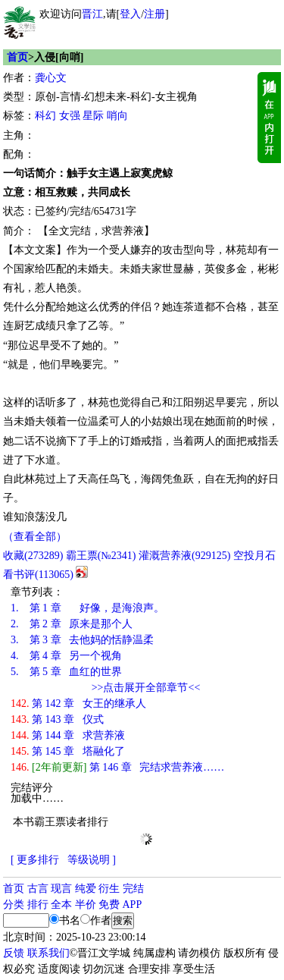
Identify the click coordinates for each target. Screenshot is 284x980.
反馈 (14, 953)
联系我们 (48, 953)
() (33, 556)
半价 (86, 905)
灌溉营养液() (184, 556)
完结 (133, 889)
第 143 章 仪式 (57, 719)
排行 (38, 905)
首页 (17, 57)
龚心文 (51, 78)
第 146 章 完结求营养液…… (117, 767)
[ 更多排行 (35, 860)
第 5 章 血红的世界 (66, 672)
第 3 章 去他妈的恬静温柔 (82, 640)
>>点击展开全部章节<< (146, 688)
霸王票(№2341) (101, 556)
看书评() (38, 575)
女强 (70, 116)
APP (133, 905)
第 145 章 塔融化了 (68, 751)
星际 (93, 116)
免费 (109, 905)
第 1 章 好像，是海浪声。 (87, 608)
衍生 (109, 889)
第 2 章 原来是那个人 (72, 624)
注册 (154, 14)
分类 (14, 905)
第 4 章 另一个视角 (66, 656)
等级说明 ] (92, 860)
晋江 (92, 14)
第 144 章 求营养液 (68, 735)
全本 (61, 905)
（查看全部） (35, 537)
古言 (38, 889)
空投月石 (254, 556)
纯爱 (86, 889)
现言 (61, 889)
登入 (130, 14)
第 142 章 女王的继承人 (78, 704)
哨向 (117, 116)
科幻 (45, 116)
